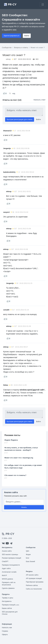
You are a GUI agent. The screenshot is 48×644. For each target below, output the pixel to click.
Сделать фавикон (8, 588)
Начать (24, 507)
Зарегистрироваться (11, 36)
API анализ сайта (32, 575)
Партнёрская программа (35, 582)
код (14, 93)
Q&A (28, 551)
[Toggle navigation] (43, 5)
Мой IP (4, 575)
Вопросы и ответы (21, 48)
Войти (27, 36)
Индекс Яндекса (11, 440)
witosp (8, 59)
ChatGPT (5, 561)
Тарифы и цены (7, 598)
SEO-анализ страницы (10, 555)
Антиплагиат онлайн (9, 572)
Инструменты (7, 601)
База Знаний (31, 561)
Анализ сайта (11, 492)
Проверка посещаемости (11, 565)
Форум (28, 555)
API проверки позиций (34, 578)
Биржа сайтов (7, 608)
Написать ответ (39, 100)
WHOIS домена (7, 579)
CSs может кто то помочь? (15, 475)
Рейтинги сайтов (32, 585)
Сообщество (7, 48)
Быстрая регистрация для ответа (20, 119)
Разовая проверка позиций (11, 558)
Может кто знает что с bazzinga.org (19, 458)
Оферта (5, 635)
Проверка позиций (10, 605)
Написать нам (7, 628)
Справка (5, 631)
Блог (28, 558)
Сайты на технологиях (34, 589)
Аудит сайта (6, 568)
